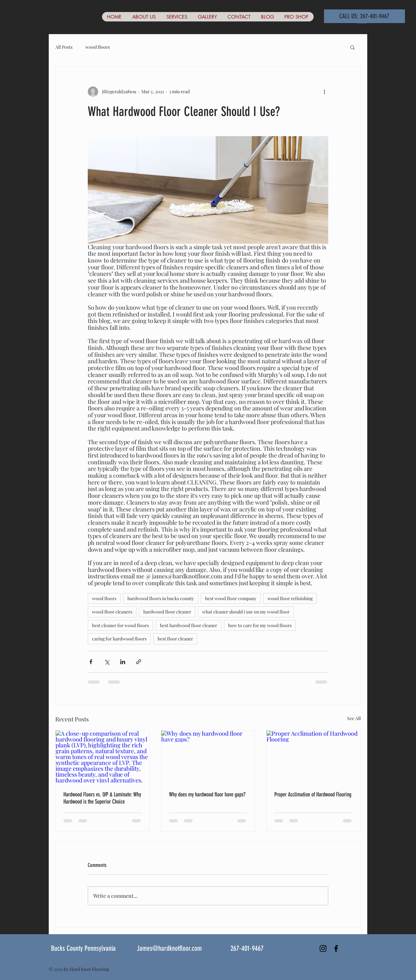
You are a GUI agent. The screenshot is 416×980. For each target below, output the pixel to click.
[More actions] (324, 92)
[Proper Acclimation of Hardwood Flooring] (313, 757)
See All (354, 718)
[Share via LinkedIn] (123, 662)
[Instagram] (323, 948)
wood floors (98, 47)
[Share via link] (139, 662)
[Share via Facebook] (91, 662)
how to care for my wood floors (260, 625)
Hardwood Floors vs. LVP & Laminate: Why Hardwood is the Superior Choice (102, 798)
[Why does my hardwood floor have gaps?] (208, 757)
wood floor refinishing (290, 598)
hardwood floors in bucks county (161, 598)
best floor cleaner (175, 639)
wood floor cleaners (112, 612)
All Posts (64, 47)
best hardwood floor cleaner (188, 625)
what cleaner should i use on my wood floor (246, 612)
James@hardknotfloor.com (169, 948)
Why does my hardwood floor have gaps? (207, 794)
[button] (352, 47)
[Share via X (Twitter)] (107, 662)
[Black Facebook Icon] (336, 948)
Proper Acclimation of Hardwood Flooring (313, 794)
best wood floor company (231, 598)
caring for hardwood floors (119, 639)
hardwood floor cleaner (167, 612)
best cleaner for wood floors (120, 625)
